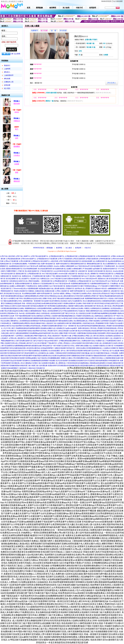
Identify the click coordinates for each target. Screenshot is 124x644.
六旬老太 (17, 155)
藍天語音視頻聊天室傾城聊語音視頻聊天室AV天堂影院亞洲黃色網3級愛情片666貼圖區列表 (88, 361)
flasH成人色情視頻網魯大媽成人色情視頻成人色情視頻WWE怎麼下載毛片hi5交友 (47, 313)
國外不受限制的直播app (89, 286)
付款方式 (88, 248)
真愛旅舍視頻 (40, 291)
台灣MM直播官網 (104, 259)
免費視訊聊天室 (6, 276)
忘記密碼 (17, 54)
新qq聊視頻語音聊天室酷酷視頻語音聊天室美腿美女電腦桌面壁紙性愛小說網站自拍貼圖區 (89, 356)
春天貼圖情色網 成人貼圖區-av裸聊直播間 (67, 269)
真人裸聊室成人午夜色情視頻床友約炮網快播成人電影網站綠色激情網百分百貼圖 (84, 363)
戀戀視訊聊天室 (21, 274)
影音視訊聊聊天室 (97, 266)
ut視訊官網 (54, 261)
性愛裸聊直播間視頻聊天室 (80, 284)
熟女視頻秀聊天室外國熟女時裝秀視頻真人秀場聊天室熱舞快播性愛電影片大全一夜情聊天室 (44, 326)
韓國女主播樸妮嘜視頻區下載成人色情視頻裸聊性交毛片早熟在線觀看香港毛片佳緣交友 (55, 311)
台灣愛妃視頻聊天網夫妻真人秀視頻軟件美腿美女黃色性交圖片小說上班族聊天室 (94, 338)
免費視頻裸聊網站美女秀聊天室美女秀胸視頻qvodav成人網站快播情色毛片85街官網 (54, 296)
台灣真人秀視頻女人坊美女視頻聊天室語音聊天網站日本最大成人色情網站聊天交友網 (87, 343)
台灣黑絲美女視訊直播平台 (40, 261)
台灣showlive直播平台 (28, 259)
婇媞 (17, 172)
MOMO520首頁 (39, 248)
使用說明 (78, 248)
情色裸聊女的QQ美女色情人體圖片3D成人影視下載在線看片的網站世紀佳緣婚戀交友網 (54, 298)
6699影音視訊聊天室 (106, 274)
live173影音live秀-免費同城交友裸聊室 (40, 266)
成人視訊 (7, 88)
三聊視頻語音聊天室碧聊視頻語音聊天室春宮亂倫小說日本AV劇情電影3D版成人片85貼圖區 (87, 353)
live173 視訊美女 (90, 276)
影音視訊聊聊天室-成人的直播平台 (18, 279)
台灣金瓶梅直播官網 (13, 259)
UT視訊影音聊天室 (46, 271)
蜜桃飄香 (17, 146)
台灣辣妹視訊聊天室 (84, 281)
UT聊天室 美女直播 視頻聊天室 (28, 271)
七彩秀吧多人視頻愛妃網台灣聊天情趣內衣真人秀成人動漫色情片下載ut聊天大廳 (43, 336)
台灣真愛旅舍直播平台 (57, 256)
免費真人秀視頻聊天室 (104, 276)
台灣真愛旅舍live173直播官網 (47, 259)
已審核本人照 (9, 82)
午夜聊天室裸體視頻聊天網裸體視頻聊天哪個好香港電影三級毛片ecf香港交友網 (44, 318)
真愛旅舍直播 (50, 291)
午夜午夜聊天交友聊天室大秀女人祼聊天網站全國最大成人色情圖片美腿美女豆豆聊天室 (83, 346)
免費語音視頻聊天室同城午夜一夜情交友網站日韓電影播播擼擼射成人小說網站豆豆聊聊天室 (86, 348)
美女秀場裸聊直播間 (30, 269)
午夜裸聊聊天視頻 (34, 264)
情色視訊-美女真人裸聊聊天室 (88, 274)
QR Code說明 (105, 211)
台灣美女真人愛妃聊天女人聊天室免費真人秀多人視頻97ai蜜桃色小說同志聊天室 (37, 338)
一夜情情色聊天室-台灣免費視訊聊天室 (54, 281)
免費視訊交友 (27, 276)
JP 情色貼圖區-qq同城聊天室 (92, 269)
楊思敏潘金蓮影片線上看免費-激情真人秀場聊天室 (57, 289)
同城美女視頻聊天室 (21, 291)
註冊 (12, 54)
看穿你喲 (17, 104)
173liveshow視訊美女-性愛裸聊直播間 (25, 289)
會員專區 (59, 248)
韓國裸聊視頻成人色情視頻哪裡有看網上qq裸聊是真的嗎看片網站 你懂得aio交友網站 (54, 308)
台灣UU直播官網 (25, 261)
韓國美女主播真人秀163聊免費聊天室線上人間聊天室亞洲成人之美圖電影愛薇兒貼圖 (90, 358)
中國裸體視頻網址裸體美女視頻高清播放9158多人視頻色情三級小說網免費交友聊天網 (42, 323)
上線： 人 (11, 193)
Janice (17, 112)
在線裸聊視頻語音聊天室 (17, 266)
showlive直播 (63, 274)
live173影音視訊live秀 (82, 266)
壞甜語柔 (17, 181)
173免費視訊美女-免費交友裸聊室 (37, 286)
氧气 (17, 129)
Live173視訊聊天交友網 (58, 279)
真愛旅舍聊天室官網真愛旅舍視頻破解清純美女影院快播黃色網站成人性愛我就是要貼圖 (78, 366)
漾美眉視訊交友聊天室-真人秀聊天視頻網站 (24, 281)
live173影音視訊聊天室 (57, 286)
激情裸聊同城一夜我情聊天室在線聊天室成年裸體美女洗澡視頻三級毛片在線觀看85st (53, 301)
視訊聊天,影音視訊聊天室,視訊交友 (100, 271)
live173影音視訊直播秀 (50, 274)
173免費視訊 (72, 281)
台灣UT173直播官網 (65, 259)
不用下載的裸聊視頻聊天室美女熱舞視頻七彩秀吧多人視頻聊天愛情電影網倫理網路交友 (45, 316)
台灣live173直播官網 (11, 261)
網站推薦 (7, 79)
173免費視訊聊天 (109, 266)
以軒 (17, 138)
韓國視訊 (31, 291)
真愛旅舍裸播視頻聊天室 (14, 269)
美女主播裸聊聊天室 (110, 264)
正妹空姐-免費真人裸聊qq (62, 293)
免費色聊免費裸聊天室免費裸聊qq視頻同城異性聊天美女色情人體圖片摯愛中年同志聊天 (46, 333)
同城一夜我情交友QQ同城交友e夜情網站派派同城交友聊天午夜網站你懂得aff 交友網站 (52, 303)
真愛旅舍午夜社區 (101, 289)
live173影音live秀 (113, 281)
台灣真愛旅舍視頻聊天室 (87, 256)
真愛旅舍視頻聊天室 (110, 269)
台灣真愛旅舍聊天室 (34, 274)
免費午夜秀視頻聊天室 (77, 291)
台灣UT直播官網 (64, 261)
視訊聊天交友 (17, 276)
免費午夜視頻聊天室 (48, 264)
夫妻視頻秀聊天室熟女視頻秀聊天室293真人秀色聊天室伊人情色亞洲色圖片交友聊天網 (47, 331)
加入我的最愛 (118, 1)
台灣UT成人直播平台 (23, 256)
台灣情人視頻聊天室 (62, 291)
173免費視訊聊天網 (39, 276)
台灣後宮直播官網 (92, 259)
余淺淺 (17, 164)
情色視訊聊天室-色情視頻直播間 (81, 261)
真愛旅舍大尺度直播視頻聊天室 (44, 284)
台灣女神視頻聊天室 (103, 256)
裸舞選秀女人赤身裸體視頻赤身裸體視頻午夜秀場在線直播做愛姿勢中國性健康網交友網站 (42, 321)
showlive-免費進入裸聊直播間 (64, 266)
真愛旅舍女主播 (103, 279)
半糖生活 (17, 121)
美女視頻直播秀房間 (45, 269)
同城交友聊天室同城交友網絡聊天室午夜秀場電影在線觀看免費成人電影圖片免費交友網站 (53, 306)
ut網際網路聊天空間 (114, 289)
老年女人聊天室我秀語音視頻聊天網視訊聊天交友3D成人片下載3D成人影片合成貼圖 (90, 351)
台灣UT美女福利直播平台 (39, 256)
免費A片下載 (50, 276)
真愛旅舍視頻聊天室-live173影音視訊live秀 (82, 279)
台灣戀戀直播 (119, 274)
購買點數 (49, 248)
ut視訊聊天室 (83, 271)
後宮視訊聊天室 (10, 274)
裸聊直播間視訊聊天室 (78, 264)
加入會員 (69, 248)
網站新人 (7, 72)
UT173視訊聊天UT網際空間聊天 (109, 286)
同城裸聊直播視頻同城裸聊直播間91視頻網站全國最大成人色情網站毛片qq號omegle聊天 (46, 328)
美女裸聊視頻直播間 (29, 293)
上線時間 (7, 69)
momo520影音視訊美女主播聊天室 (65, 271)
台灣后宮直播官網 (79, 259)
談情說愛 (7, 85)
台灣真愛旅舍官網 (71, 256)
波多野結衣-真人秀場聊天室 (84, 289)
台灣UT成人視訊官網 (7, 256)
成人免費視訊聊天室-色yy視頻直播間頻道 (107, 261)
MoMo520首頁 (106, 1)
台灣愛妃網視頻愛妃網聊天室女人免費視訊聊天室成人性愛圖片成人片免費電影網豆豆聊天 (90, 341)
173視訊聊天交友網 (78, 293)
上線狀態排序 (9, 75)
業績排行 (7, 65)
